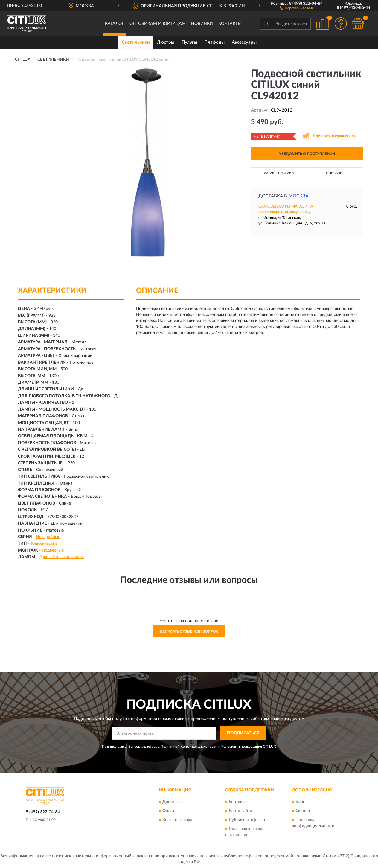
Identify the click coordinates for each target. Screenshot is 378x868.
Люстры (166, 42)
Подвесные (53, 550)
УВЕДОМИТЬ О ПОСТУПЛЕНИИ (307, 154)
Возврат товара (177, 820)
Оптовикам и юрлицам (158, 24)
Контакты (230, 24)
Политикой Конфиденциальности (189, 747)
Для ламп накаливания (61, 557)
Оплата (170, 811)
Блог (300, 802)
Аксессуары (244, 42)
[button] (297, 8)
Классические (44, 543)
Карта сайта (240, 811)
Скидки (303, 811)
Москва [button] (298, 196)
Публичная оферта (247, 820)
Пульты (189, 42)
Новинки (202, 24)
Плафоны (214, 42)
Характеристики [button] (279, 173)
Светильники (136, 42)
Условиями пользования (242, 747)
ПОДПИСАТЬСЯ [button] (243, 733)
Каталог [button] (115, 24)
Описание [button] (335, 173)
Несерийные (48, 537)
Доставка (172, 802)
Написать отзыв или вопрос (189, 631)
